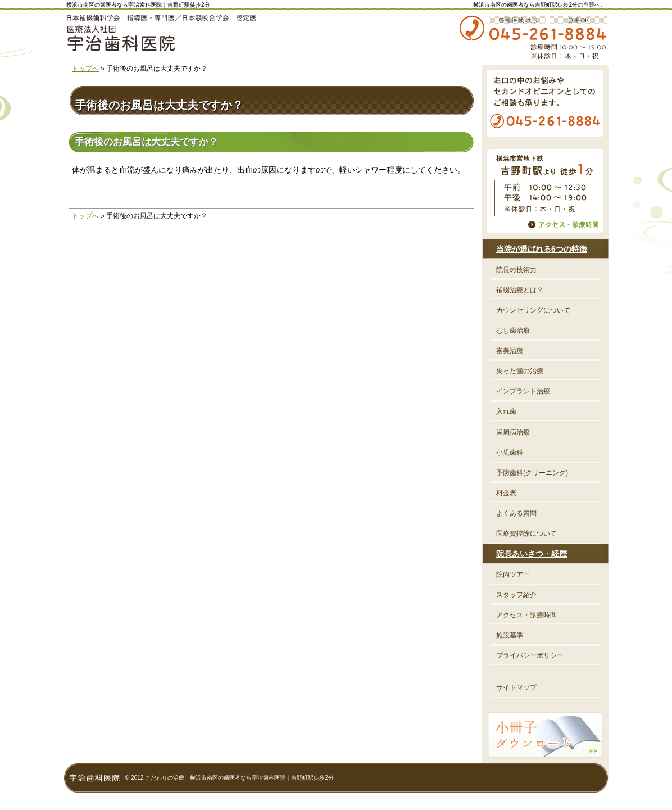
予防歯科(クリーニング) (532, 473)
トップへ (85, 69)
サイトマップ (516, 687)
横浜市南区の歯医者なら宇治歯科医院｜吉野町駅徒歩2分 (138, 5)
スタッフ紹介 (516, 595)
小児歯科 (510, 452)
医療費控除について (526, 533)
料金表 (506, 493)
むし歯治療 (513, 331)
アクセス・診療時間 (526, 615)
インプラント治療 (523, 391)
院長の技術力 (516, 270)
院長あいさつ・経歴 (532, 554)
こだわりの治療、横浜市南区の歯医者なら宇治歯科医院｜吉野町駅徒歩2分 (239, 778)
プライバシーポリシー (530, 655)
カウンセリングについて (533, 310)
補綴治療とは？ (520, 290)
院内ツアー (513, 574)
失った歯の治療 (520, 371)
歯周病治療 (513, 432)
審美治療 (510, 351)
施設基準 (510, 635)
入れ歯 (506, 411)
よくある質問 (516, 513)
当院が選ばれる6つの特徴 (542, 249)
